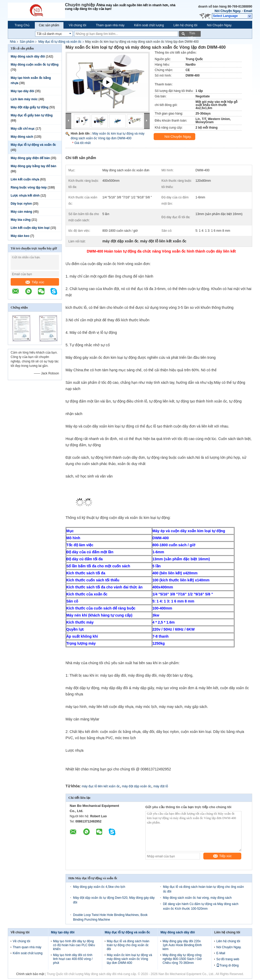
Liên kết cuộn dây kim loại (30, 228)
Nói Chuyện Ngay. (228, 11)
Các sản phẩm (49, 25)
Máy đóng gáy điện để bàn (30, 158)
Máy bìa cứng (21, 220)
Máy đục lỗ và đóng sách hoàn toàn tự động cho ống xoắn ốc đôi (128, 945)
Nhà (13, 42)
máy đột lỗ (161, 786)
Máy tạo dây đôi (22, 91)
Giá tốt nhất (83, 143)
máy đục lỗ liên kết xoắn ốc (101, 786)
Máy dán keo (20, 236)
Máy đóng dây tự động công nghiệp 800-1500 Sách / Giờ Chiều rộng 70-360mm (182, 959)
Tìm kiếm (192, 34)
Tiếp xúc (35, 282)
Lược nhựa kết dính (25, 196)
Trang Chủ (22, 25)
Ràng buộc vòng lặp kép (29, 187)
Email (248, 11)
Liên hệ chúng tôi (185, 25)
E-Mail (221, 953)
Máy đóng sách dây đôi (28, 56)
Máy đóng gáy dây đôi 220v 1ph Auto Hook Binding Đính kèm (182, 945)
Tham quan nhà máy (110, 25)
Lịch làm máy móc (24, 99)
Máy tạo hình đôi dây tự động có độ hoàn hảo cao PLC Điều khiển (74, 945)
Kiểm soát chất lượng (149, 25)
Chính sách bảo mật (30, 974)
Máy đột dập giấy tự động (30, 107)
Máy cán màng (21, 212)
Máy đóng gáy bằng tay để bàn (33, 166)
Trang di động (227, 965)
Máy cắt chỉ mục (23, 129)
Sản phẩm (27, 42)
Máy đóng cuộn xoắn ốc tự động (35, 65)
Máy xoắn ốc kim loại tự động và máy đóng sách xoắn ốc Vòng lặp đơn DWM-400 (129, 959)
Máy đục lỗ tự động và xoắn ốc (60, 42)
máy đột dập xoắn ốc (137, 786)
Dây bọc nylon (21, 204)
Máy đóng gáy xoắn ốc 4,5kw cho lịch (99, 887)
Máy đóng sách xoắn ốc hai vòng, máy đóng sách (197, 898)
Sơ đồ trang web (228, 959)
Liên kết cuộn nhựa (25, 179)
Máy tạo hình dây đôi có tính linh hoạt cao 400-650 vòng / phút (73, 959)
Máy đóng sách (22, 137)
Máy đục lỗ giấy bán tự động (32, 115)
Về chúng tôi (78, 25)
